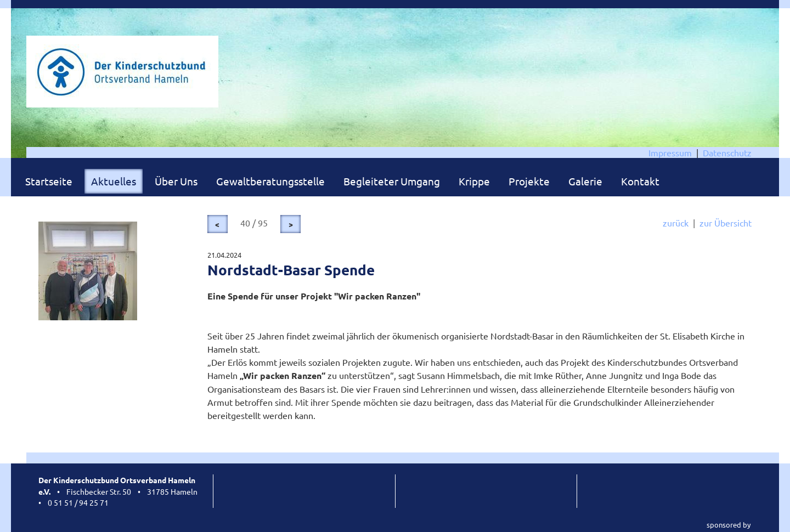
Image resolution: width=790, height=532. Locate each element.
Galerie (585, 181)
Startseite (49, 181)
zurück (676, 223)
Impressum (670, 152)
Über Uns (176, 181)
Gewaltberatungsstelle (270, 181)
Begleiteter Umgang (392, 181)
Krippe (474, 181)
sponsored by (729, 525)
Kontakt (640, 181)
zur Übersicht (726, 223)
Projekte (529, 181)
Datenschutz (727, 152)
